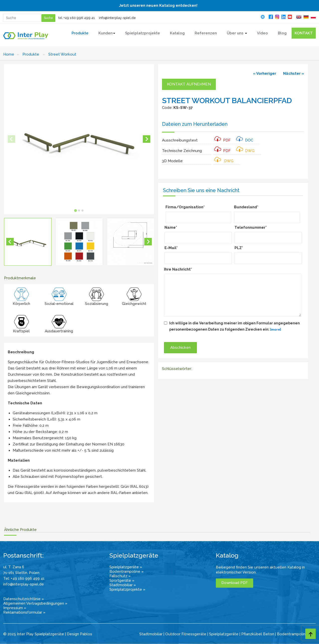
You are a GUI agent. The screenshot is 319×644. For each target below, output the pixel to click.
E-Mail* (171, 248)
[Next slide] (147, 139)
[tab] (75, 210)
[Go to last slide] (10, 242)
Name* (171, 227)
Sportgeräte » (122, 580)
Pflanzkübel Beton (258, 634)
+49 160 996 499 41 (79, 18)
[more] (276, 329)
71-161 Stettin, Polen (21, 573)
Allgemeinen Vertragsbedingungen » (35, 603)
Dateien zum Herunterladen (195, 124)
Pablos (86, 634)
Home (9, 54)
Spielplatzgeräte (224, 634)
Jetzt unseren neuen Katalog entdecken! (158, 5)
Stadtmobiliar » (123, 585)
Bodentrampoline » (126, 572)
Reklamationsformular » (24, 612)
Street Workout (62, 54)
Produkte (31, 54)
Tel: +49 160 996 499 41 (24, 578)
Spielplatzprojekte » (127, 589)
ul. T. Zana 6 (14, 567)
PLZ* (239, 248)
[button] (28, 242)
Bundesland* (246, 207)
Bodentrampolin (291, 634)
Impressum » (15, 608)
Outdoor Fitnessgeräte (186, 634)
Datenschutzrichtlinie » (24, 599)
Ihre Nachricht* (178, 269)
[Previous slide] (11, 139)
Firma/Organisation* (185, 207)
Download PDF (235, 583)
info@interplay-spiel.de (117, 18)
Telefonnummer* (251, 227)
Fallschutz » (120, 576)
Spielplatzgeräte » (126, 567)
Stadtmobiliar (151, 634)
